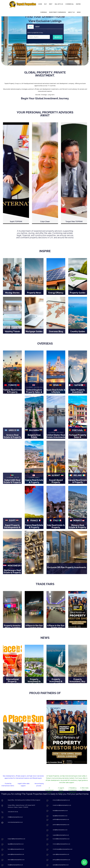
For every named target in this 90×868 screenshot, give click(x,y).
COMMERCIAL (69, 4)
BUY (45, 4)
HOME (40, 4)
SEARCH (58, 37)
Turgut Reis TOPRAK (74, 384)
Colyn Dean (45, 384)
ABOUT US (71, 12)
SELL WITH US (59, 4)
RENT (51, 4)
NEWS (79, 12)
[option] (16, 257)
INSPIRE (78, 4)
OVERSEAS (44, 12)
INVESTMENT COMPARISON (57, 12)
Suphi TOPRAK (16, 384)
